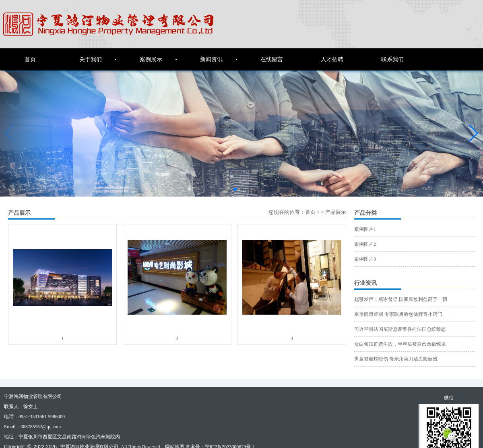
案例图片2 (365, 244)
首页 (30, 59)
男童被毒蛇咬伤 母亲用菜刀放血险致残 (396, 359)
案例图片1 (365, 229)
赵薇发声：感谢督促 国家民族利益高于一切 (401, 299)
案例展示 (151, 59)
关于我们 (91, 59)
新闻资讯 (211, 59)
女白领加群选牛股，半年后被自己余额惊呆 (400, 344)
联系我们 (392, 59)
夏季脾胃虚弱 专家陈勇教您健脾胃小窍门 (398, 314)
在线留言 (272, 59)
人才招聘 (332, 59)
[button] (474, 133)
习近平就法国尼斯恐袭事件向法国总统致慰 (400, 329)
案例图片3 (365, 259)
